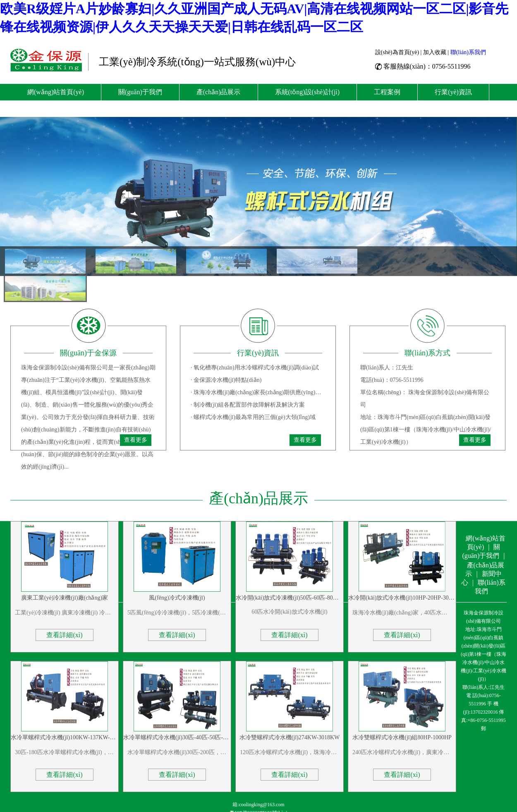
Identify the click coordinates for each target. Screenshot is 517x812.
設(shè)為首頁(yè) (397, 52)
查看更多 (136, 440)
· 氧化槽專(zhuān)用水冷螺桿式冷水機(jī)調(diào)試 (255, 368)
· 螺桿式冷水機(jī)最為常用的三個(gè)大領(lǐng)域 (253, 417)
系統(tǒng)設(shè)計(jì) (308, 92)
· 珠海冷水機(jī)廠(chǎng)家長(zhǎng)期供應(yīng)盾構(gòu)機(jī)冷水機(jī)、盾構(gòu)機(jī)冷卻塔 (258, 392)
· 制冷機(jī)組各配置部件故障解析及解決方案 (248, 405)
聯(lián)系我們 (468, 52)
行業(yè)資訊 (453, 92)
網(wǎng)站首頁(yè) (56, 92)
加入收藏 (435, 52)
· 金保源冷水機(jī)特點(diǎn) (226, 380)
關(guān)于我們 (140, 92)
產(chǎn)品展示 (219, 92)
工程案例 (387, 92)
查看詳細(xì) (64, 635)
